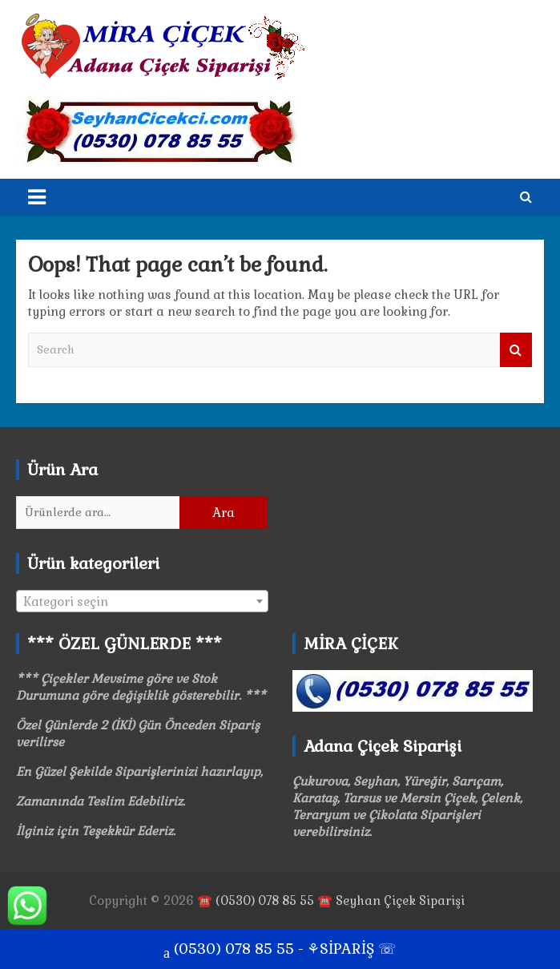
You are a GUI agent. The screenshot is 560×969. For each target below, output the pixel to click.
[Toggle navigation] (37, 197)
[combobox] (142, 601)
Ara (224, 513)
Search (516, 350)
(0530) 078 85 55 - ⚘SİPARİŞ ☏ (280, 951)
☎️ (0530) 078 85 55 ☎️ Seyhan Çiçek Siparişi (331, 900)
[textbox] (142, 602)
